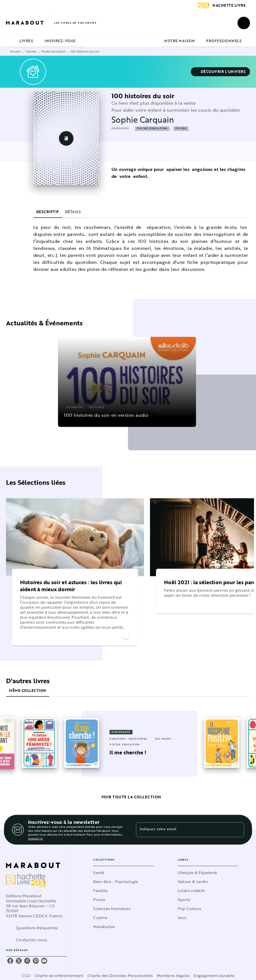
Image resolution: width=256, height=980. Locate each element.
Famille (31, 51)
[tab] (11, 41)
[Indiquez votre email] (184, 830)
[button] (220, 72)
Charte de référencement (59, 976)
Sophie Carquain (143, 120)
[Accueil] (27, 23)
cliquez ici (35, 839)
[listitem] (10, 961)
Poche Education (54, 51)
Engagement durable (214, 976)
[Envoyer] (238, 830)
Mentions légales (173, 976)
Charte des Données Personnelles (120, 976)
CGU (26, 976)
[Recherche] (244, 23)
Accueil (15, 51)
